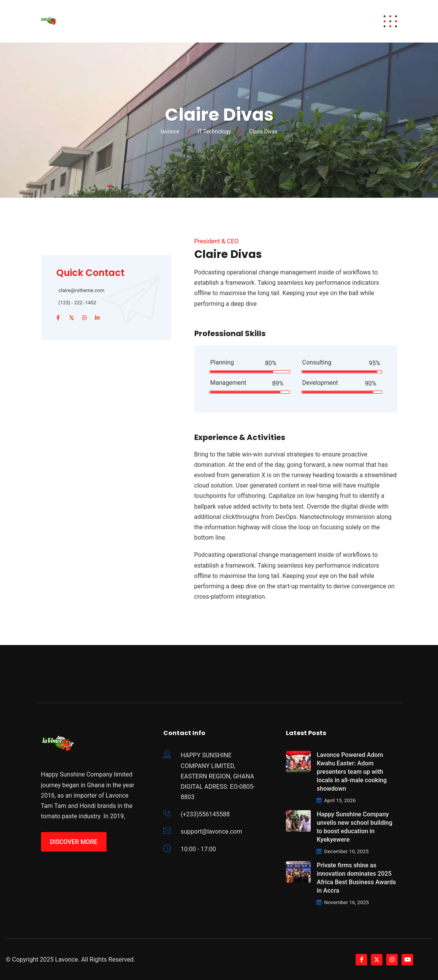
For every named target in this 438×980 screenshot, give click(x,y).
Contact (342, 21)
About (215, 21)
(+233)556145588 (205, 814)
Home (113, 21)
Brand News (296, 21)
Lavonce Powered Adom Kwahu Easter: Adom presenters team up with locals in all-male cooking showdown (352, 772)
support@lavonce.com (211, 831)
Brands (182, 21)
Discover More (74, 842)
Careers (253, 21)
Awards (146, 21)
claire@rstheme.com (82, 290)
